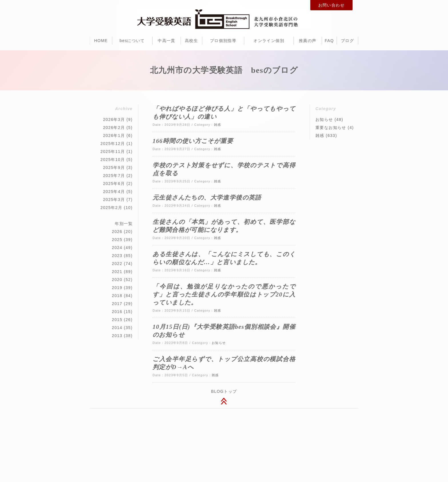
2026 (117, 232)
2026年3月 (114, 119)
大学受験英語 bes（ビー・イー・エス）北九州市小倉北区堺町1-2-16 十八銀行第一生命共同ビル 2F (224, 428)
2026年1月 (114, 136)
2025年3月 (114, 200)
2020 (117, 280)
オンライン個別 (269, 41)
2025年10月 (113, 160)
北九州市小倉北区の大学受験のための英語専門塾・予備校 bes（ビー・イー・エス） (224, 19)
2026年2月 (114, 128)
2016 (117, 312)
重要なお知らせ (331, 128)
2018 (117, 296)
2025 (117, 240)
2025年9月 (114, 168)
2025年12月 (113, 144)
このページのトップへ (224, 402)
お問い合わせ (331, 5)
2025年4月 (114, 192)
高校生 (191, 41)
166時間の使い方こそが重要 (193, 141)
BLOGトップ (224, 391)
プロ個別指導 (223, 41)
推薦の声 (308, 41)
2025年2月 (111, 208)
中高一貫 (167, 41)
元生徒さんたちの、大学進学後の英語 (207, 198)
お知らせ (219, 343)
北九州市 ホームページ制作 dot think (250, 451)
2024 (117, 248)
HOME (101, 41)
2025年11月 (113, 152)
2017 (117, 304)
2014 (117, 328)
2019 (117, 288)
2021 (117, 272)
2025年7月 (114, 176)
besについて (132, 41)
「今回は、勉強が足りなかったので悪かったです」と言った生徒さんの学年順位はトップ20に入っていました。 (224, 294)
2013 (117, 336)
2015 (117, 320)
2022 (117, 264)
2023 (117, 256)
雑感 (218, 125)
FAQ (329, 41)
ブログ (347, 41)
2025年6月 (114, 184)
